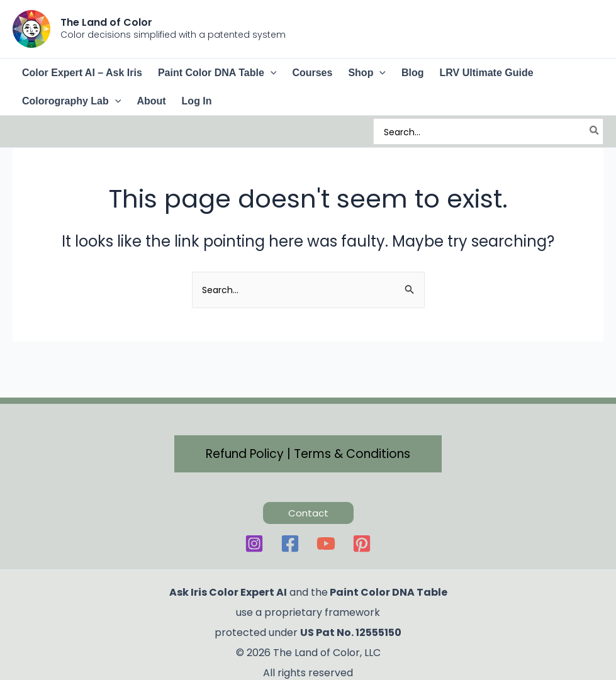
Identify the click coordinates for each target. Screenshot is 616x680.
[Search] (595, 131)
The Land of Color (106, 22)
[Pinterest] (362, 543)
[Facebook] (290, 543)
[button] (271, 73)
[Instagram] (254, 543)
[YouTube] (326, 543)
